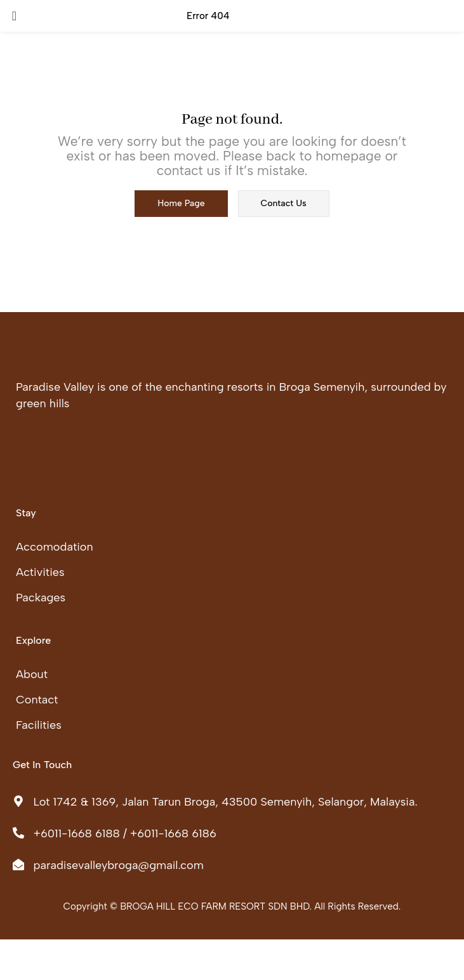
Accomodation (55, 547)
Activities (40, 572)
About (32, 674)
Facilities (39, 725)
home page (181, 203)
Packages (41, 598)
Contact (37, 700)
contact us (284, 203)
